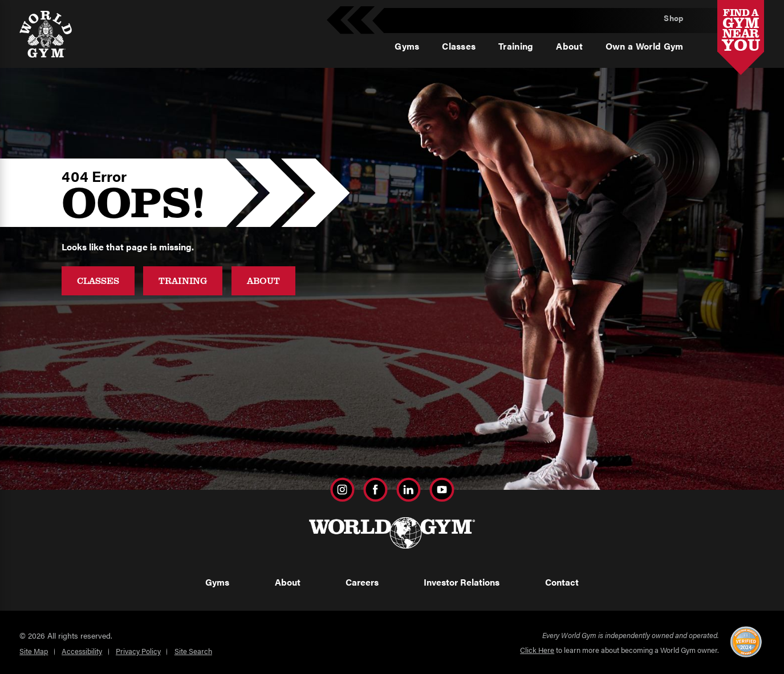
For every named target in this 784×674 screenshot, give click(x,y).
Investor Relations (462, 582)
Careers (362, 582)
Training (183, 280)
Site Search (193, 651)
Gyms (217, 582)
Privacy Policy (138, 651)
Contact (562, 582)
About (263, 280)
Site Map (34, 651)
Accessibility (82, 651)
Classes (98, 280)
